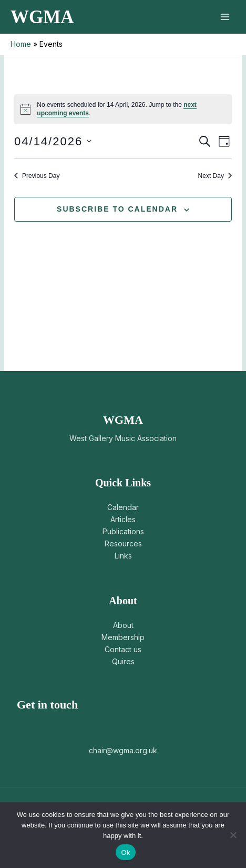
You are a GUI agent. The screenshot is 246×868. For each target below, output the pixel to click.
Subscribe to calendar (117, 209)
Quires (123, 661)
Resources (123, 543)
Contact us (123, 649)
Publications (123, 531)
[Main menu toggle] (225, 17)
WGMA (42, 17)
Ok (125, 852)
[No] (233, 835)
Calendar (123, 507)
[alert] (123, 109)
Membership (123, 637)
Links (123, 556)
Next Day (215, 176)
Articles (123, 519)
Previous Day (37, 176)
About (123, 625)
